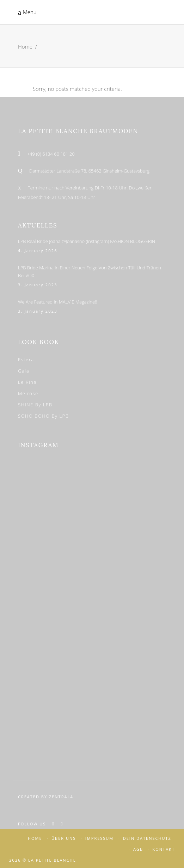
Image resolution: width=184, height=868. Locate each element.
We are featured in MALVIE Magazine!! (58, 302)
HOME (35, 838)
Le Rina (27, 382)
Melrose (28, 393)
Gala (24, 371)
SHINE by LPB (35, 405)
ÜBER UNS (64, 838)
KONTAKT (164, 849)
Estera (26, 360)
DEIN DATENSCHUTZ (147, 838)
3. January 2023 (38, 285)
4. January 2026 (38, 251)
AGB (138, 849)
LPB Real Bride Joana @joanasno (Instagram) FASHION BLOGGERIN (87, 241)
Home (25, 46)
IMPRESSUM (99, 838)
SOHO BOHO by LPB (43, 416)
